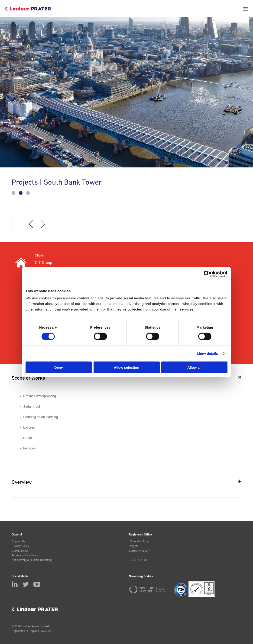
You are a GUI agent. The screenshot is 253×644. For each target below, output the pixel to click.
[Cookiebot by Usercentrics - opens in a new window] (207, 274)
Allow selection (126, 367)
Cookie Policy (20, 551)
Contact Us (18, 541)
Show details (207, 353)
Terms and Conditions (25, 555)
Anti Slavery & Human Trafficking (32, 560)
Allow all (194, 367)
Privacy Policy (20, 546)
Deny (59, 367)
